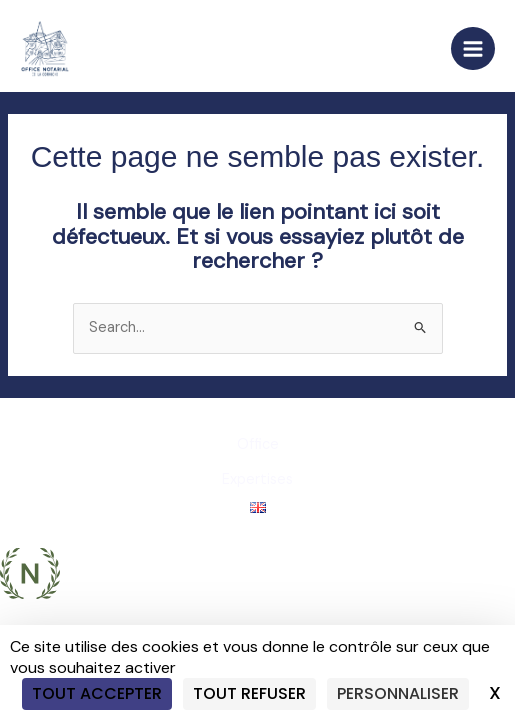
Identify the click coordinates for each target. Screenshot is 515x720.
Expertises (257, 479)
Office (258, 444)
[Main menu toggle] (473, 49)
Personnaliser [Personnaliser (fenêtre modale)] (398, 693)
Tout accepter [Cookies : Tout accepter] (97, 693)
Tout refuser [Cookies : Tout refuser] (249, 693)
